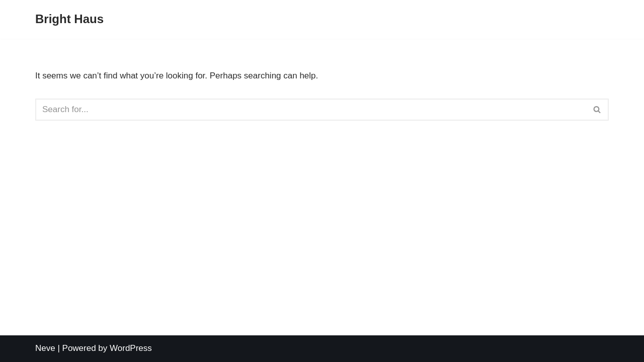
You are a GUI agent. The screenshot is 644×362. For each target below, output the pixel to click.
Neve (45, 348)
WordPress (131, 348)
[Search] (311, 110)
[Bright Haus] (69, 19)
